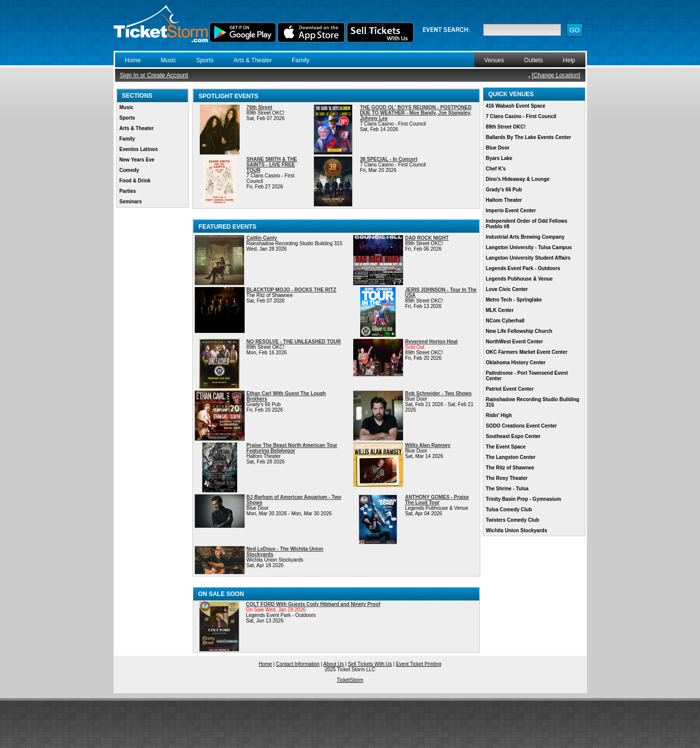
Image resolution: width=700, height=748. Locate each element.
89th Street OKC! (506, 127)
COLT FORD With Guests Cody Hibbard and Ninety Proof (313, 604)
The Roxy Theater (507, 478)
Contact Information (298, 664)
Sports (205, 60)
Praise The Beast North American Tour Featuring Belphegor (292, 448)
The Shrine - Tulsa (507, 489)
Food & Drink (135, 181)
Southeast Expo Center (513, 436)
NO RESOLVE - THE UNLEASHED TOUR (294, 342)
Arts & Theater (253, 60)
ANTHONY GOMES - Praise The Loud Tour (437, 500)
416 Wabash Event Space (516, 106)
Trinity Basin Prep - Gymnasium (523, 499)
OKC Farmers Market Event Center (527, 352)
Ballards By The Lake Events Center (528, 137)
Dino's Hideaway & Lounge (518, 179)
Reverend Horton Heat (431, 342)
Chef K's (496, 169)
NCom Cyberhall (505, 321)
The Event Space (506, 447)
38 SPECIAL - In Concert (388, 159)
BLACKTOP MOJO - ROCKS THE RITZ (291, 290)
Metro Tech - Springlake (514, 300)
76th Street (260, 107)
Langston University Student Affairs (528, 258)
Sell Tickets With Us (370, 664)
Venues (494, 60)
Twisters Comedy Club (512, 520)
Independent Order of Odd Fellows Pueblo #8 (527, 224)
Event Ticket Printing (419, 664)
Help (569, 60)
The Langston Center (511, 457)
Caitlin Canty (262, 238)
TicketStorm (350, 680)
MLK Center (500, 310)
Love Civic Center (507, 289)
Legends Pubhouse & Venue (519, 279)
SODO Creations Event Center (521, 426)
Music (169, 60)
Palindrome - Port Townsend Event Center (527, 376)
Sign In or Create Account (154, 75)
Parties (128, 191)
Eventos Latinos (139, 149)
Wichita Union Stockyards (516, 530)
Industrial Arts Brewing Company (525, 237)
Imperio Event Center (511, 211)
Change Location (556, 75)
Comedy (129, 170)
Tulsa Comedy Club (509, 510)
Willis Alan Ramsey (428, 445)
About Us (334, 664)
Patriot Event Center (510, 389)
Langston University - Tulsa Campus (529, 247)
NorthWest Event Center (514, 342)
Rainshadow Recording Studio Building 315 (533, 402)
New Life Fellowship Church (519, 331)
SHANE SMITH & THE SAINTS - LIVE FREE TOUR (272, 165)
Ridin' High (499, 415)
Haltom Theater (504, 200)
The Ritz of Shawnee (510, 468)
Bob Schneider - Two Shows (438, 393)
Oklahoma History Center (516, 363)
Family (301, 60)
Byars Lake (499, 158)
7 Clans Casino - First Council (521, 116)
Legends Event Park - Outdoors (523, 268)
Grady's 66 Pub (504, 190)
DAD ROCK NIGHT (427, 238)
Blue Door (498, 148)
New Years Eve (137, 160)
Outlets (534, 60)
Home (133, 60)
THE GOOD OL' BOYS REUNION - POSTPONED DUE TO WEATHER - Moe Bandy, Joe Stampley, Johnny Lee (416, 113)
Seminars (131, 202)
